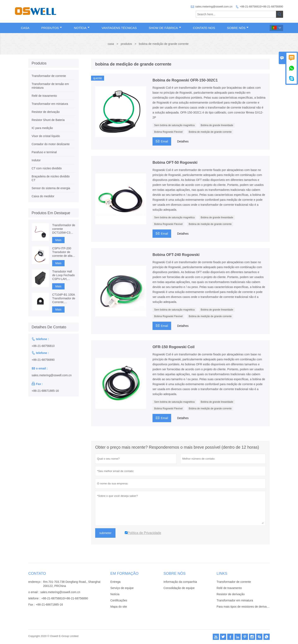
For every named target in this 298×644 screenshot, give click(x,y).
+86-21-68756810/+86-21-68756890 (261, 7)
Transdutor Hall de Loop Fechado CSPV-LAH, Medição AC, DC (63, 275)
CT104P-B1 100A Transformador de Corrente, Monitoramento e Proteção (64, 298)
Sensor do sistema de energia (51, 188)
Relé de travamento (44, 96)
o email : (34, 592)
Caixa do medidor (43, 196)
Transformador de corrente (49, 76)
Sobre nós (238, 28)
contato (37, 574)
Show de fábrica (165, 28)
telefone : (34, 598)
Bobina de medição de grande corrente (210, 132)
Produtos (52, 28)
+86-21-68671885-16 (45, 391)
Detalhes (183, 141)
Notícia (82, 28)
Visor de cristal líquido (46, 136)
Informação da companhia (180, 582)
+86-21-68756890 (43, 360)
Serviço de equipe (122, 588)
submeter (105, 533)
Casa (25, 28)
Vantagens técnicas (119, 28)
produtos (126, 44)
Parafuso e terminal (44, 152)
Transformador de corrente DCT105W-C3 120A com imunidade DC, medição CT (64, 229)
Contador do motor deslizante (51, 144)
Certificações (119, 600)
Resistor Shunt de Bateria (48, 120)
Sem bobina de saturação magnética (174, 125)
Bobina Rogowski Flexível (168, 132)
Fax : (32, 605)
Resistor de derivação (46, 112)
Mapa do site (119, 607)
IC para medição (42, 128)
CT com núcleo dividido (47, 168)
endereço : (35, 582)
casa (111, 44)
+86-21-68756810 (43, 346)
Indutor (36, 160)
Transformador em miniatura (50, 104)
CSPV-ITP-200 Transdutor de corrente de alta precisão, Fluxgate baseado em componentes (64, 252)
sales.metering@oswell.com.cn (214, 7)
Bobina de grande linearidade (217, 125)
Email (162, 141)
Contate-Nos (204, 28)
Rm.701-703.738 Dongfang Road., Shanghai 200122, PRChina (72, 584)
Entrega (115, 582)
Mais (58, 240)
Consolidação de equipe (179, 588)
